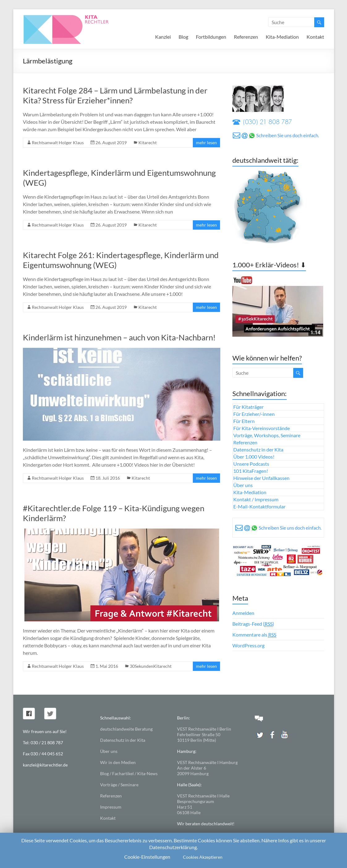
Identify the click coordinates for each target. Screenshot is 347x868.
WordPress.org (248, 645)
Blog (183, 37)
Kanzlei (163, 37)
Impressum (111, 807)
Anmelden (243, 613)
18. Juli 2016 (108, 478)
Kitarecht (148, 143)
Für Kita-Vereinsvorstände (262, 428)
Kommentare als (254, 635)
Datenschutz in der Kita (258, 449)
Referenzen (246, 37)
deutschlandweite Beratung (126, 729)
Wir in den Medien (118, 762)
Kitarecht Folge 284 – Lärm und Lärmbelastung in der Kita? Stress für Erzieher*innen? (115, 95)
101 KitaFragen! (251, 471)
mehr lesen (206, 143)
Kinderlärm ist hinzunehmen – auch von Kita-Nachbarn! (119, 337)
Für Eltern (244, 421)
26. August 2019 (111, 143)
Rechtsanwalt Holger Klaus (58, 143)
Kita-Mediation (282, 37)
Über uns (243, 485)
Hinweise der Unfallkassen (261, 478)
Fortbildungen (211, 37)
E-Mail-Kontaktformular (259, 506)
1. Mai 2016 (107, 666)
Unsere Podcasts (251, 464)
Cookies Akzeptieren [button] (203, 857)
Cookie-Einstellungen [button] (147, 857)
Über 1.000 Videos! (254, 457)
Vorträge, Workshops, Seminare (267, 435)
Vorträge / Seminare (119, 785)
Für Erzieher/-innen (254, 414)
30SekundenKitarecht (151, 666)
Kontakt (315, 37)
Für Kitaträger (248, 407)
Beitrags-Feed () (253, 624)
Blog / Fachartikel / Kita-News (129, 773)
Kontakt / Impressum (256, 499)
